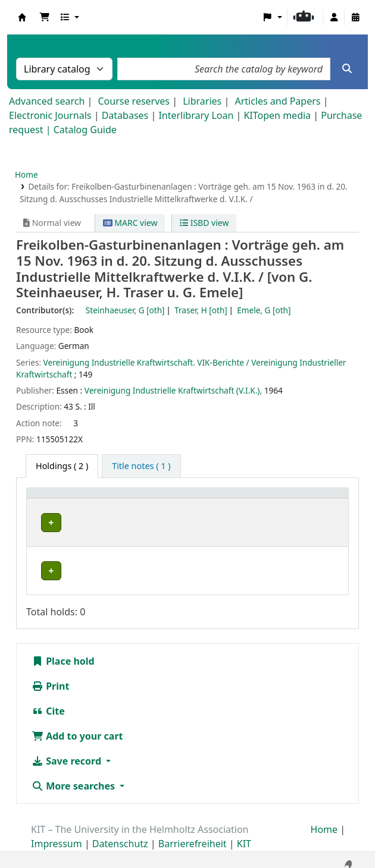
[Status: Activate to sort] (322, 499)
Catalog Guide (85, 130)
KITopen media (277, 115)
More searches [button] (74, 776)
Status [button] (315, 499)
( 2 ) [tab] (62, 466)
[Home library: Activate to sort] (68, 499)
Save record (68, 751)
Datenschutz (120, 834)
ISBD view (204, 223)
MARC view (130, 223)
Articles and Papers (277, 101)
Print (50, 677)
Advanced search (47, 101)
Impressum (57, 834)
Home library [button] (59, 499)
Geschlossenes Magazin (158, 561)
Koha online (22, 17)
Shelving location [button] (150, 499)
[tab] (141, 466)
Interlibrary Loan (196, 115)
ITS (43, 522)
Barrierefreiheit (193, 834)
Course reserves (134, 101)
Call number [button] (243, 499)
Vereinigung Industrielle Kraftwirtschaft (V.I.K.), (173, 390)
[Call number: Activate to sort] (254, 499)
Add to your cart (77, 727)
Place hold (63, 652)
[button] (45, 17)
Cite (48, 702)
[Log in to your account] (334, 17)
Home (26, 174)
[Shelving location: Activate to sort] (160, 499)
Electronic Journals (50, 115)
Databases (125, 115)
